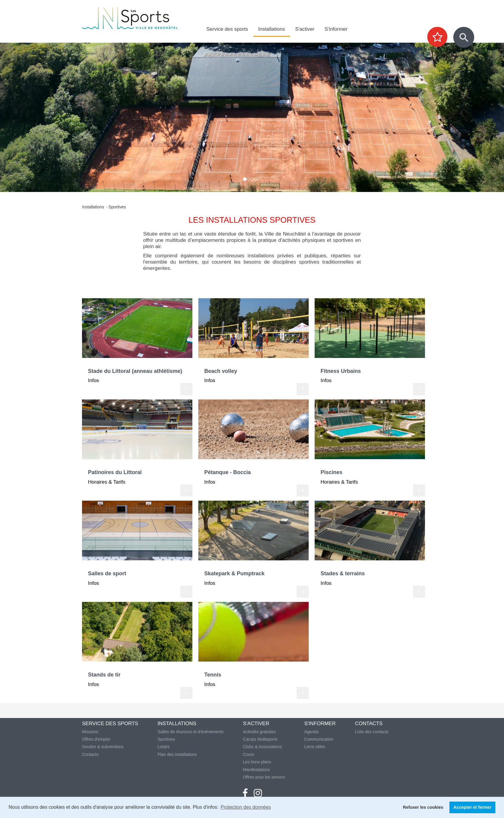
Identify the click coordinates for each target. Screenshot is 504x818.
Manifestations (256, 770)
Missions (90, 732)
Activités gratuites (259, 732)
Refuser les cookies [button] (423, 807)
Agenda (311, 732)
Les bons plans (257, 762)
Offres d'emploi (96, 739)
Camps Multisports (260, 739)
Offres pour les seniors (264, 777)
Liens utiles (315, 747)
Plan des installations (177, 754)
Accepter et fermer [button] (473, 807)
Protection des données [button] (246, 807)
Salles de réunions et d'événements (190, 732)
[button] (38, 117)
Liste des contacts (372, 732)
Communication (319, 739)
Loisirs (163, 747)
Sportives (166, 739)
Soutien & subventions (103, 747)
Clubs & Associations (263, 747)
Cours (249, 754)
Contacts (90, 754)
